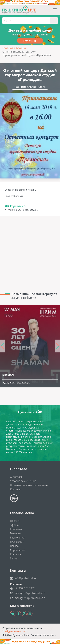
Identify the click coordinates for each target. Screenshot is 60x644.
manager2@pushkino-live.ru (30, 598)
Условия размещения (23, 481)
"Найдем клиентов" (14, 631)
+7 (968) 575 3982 (24, 588)
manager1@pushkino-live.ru (30, 593)
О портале (16, 477)
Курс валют (17, 542)
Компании (16, 529)
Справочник (17, 550)
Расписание (17, 538)
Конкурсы (16, 554)
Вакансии (16, 533)
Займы (14, 558)
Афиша (14, 525)
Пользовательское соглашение (29, 485)
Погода (14, 546)
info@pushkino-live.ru (27, 578)
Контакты (16, 489)
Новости (15, 521)
